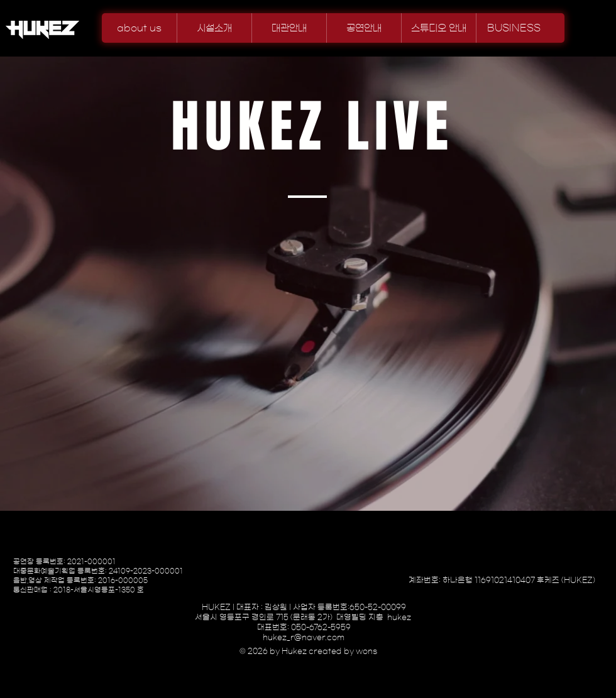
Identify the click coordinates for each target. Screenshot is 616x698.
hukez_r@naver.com (304, 637)
